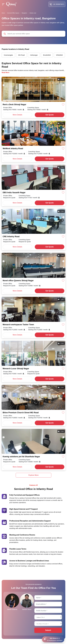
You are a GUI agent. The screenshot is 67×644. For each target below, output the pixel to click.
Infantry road (33, 13)
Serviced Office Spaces (13, 13)
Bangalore (24, 13)
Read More (6, 73)
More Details (17, 115)
